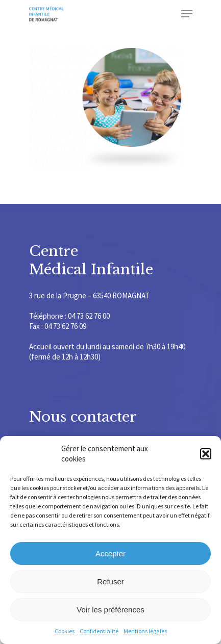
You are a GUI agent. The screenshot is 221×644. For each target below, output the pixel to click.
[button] (206, 454)
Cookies (65, 631)
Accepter (110, 553)
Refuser (110, 582)
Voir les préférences (110, 610)
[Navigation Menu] (187, 14)
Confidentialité (99, 631)
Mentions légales (145, 631)
